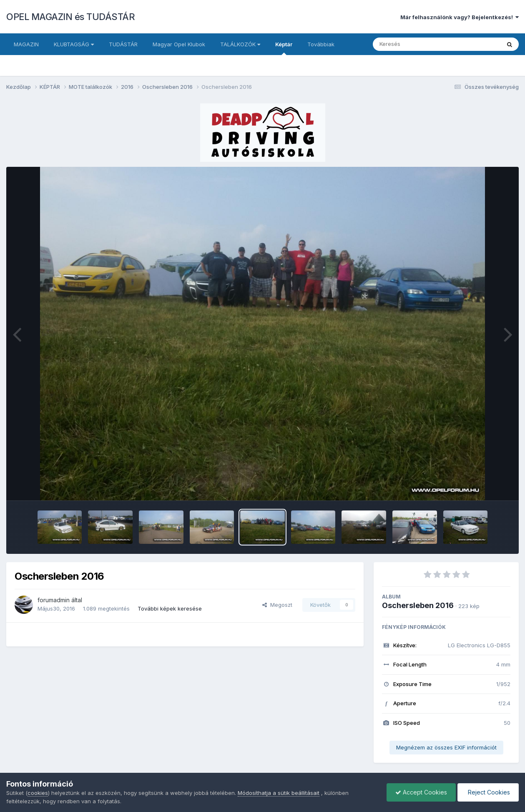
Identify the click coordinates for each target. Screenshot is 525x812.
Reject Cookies (488, 792)
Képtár (284, 48)
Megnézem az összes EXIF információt (446, 747)
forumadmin (54, 600)
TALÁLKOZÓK (240, 44)
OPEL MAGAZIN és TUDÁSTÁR (70, 17)
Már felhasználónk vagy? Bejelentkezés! (460, 17)
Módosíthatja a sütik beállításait (279, 793)
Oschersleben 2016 (418, 605)
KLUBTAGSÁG (74, 44)
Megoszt (277, 605)
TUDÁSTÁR (123, 44)
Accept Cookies (421, 792)
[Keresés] (414, 44)
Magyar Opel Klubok (179, 44)
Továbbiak (321, 44)
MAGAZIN (26, 44)
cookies (38, 793)
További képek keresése (170, 608)
